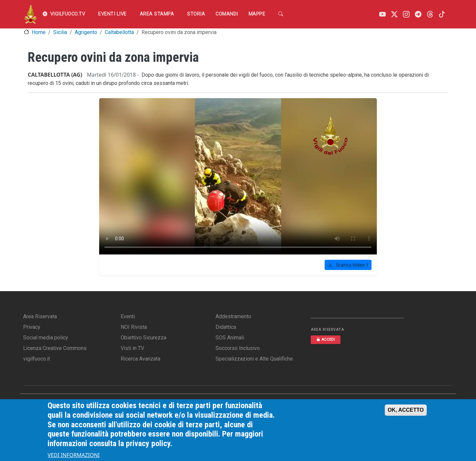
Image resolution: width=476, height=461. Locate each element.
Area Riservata (40, 316)
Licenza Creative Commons (55, 348)
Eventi (128, 316)
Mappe (257, 14)
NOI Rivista (134, 327)
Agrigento (86, 32)
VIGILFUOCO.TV (64, 14)
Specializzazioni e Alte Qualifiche (254, 359)
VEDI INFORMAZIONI (74, 455)
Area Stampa (157, 14)
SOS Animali (230, 338)
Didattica (226, 327)
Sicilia (60, 32)
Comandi (227, 14)
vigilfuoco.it (37, 359)
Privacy (32, 327)
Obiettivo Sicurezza (143, 338)
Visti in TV (132, 348)
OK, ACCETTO (406, 410)
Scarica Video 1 (348, 265)
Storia (196, 14)
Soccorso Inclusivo (238, 348)
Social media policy (46, 338)
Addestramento (233, 316)
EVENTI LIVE (112, 14)
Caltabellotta (119, 32)
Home (39, 32)
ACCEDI (326, 340)
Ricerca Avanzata (140, 359)
